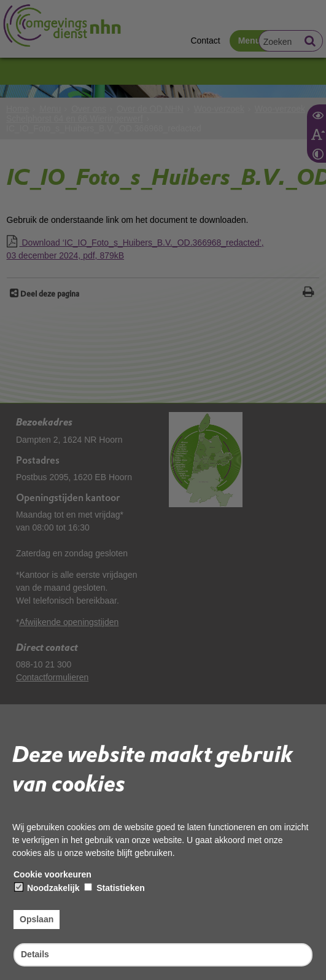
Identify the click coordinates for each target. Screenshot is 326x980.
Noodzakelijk (47, 888)
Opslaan (37, 919)
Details (35, 954)
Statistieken (114, 888)
